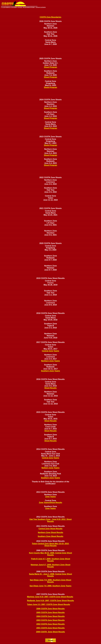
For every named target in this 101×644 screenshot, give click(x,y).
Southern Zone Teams (50, 371)
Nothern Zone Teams (51, 468)
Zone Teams (50, 497)
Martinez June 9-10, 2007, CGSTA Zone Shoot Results (50, 597)
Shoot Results (51, 388)
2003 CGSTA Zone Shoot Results (50, 620)
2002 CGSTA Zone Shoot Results (50, 624)
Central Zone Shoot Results (51, 529)
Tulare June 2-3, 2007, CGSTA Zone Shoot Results (49, 604)
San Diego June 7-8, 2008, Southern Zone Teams (51, 586)
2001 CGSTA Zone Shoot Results (50, 628)
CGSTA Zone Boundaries (50, 17)
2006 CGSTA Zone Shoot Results (50, 609)
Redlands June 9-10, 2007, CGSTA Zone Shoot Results (50, 601)
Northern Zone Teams (50, 361)
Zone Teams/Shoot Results (50, 503)
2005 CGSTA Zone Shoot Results (50, 613)
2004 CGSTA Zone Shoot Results (50, 616)
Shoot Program (51, 67)
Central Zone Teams (51, 351)
